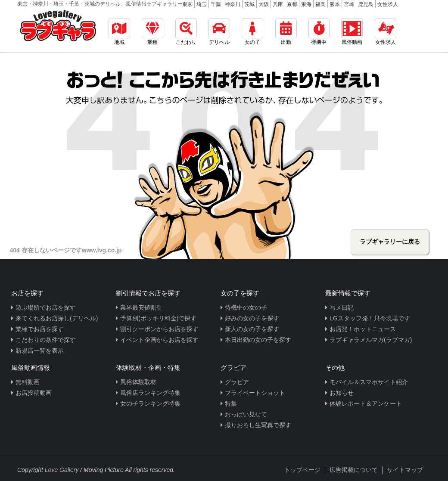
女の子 (252, 32)
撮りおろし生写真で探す (258, 425)
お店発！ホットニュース (363, 329)
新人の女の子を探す (252, 329)
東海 (306, 4)
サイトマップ (405, 470)
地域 (119, 32)
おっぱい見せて (246, 414)
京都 (292, 4)
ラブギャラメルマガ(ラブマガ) (371, 340)
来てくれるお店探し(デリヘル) (57, 318)
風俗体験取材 (138, 382)
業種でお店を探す (40, 329)
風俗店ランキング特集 (150, 393)
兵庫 (278, 4)
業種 (152, 32)
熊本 (335, 4)
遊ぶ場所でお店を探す (46, 307)
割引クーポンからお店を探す (159, 329)
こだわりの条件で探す (46, 340)
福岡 (320, 4)
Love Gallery (62, 470)
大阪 (264, 4)
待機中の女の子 (246, 307)
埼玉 (202, 4)
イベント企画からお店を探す (159, 340)
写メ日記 (342, 307)
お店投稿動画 (34, 393)
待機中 (319, 32)
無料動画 (28, 382)
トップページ (302, 470)
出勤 (286, 32)
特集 (231, 403)
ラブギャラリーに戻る (390, 242)
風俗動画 (352, 32)
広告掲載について (354, 470)
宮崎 (349, 4)
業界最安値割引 (141, 307)
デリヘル (219, 32)
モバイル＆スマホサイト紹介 (369, 382)
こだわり (186, 32)
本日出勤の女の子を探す (258, 340)
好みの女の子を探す (252, 318)
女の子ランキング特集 (150, 403)
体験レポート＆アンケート (366, 403)
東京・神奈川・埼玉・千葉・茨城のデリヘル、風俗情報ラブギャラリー (100, 4)
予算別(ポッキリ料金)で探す (158, 318)
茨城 (249, 4)
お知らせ (342, 393)
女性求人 (388, 4)
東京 (187, 4)
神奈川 (233, 4)
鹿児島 (366, 4)
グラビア (237, 382)
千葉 (216, 4)
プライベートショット (255, 393)
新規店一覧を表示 (40, 351)
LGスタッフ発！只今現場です (370, 318)
